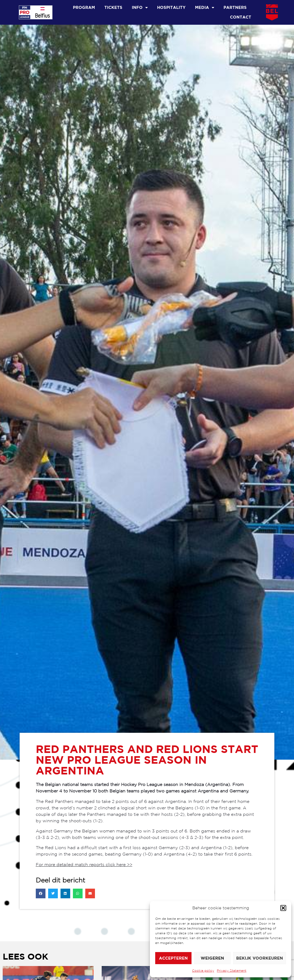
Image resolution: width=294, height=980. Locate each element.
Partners (235, 7)
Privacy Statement (232, 970)
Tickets (113, 7)
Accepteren (173, 958)
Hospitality (171, 7)
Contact (241, 17)
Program (84, 7)
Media (205, 8)
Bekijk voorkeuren (260, 958)
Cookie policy (203, 970)
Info (140, 8)
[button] (283, 908)
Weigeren (212, 958)
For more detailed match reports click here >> (84, 864)
